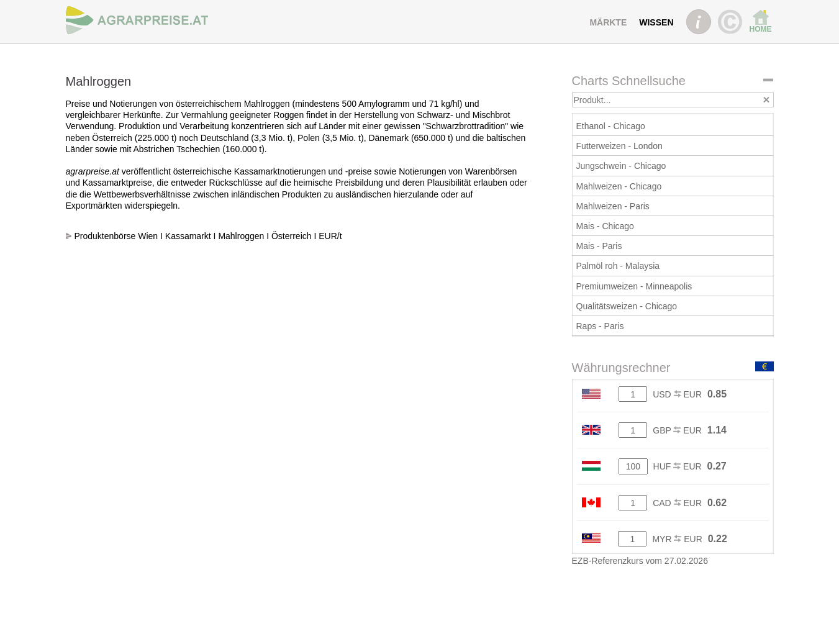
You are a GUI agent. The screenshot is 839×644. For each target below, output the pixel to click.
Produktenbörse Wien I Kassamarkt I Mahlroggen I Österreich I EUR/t (208, 236)
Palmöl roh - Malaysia (618, 266)
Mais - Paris (599, 246)
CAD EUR (677, 503)
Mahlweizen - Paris (613, 206)
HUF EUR (678, 466)
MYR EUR (677, 539)
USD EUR (677, 394)
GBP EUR (677, 430)
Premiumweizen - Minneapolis (634, 286)
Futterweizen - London (619, 146)
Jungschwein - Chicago (621, 166)
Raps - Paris (600, 326)
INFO (699, 22)
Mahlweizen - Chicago (619, 186)
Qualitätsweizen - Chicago (627, 306)
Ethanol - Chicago (611, 126)
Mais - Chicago (605, 226)
